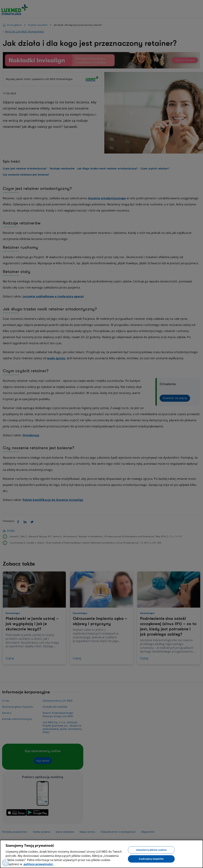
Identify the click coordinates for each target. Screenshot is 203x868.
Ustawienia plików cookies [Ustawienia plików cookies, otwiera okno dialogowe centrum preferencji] (151, 850)
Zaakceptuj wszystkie (151, 859)
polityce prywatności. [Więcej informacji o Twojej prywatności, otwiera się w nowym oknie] (38, 864)
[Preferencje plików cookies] (6, 863)
